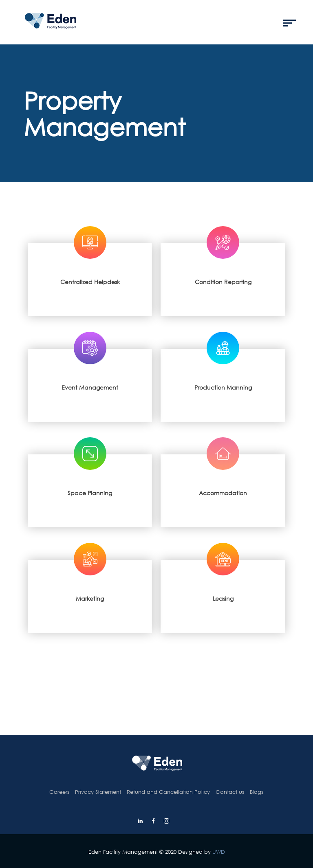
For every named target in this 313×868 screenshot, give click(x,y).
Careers (59, 792)
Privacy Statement (98, 792)
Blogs (257, 792)
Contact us (230, 792)
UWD (219, 852)
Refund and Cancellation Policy (168, 792)
